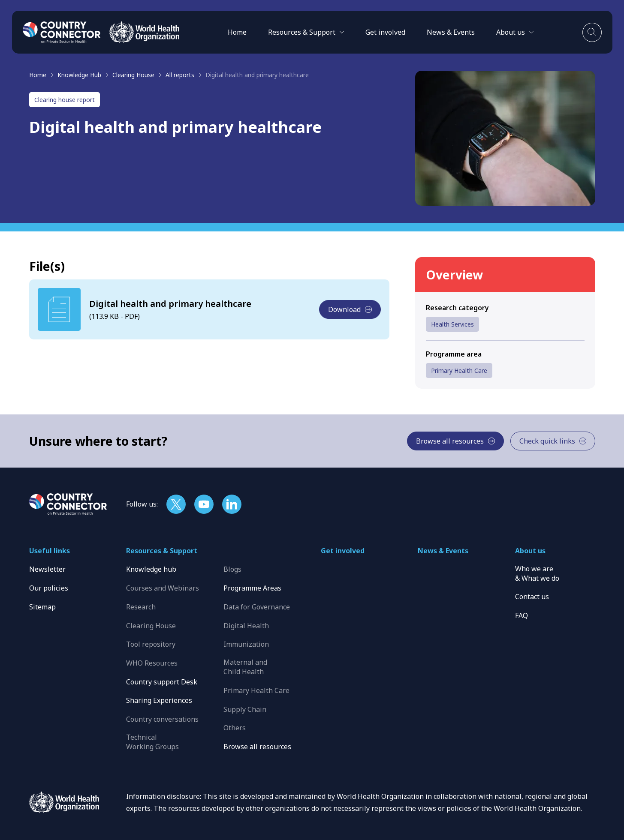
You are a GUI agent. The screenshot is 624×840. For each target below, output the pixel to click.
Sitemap (42, 607)
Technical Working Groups (152, 742)
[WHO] (144, 32)
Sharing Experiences (159, 700)
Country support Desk (162, 682)
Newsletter (47, 569)
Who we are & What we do (537, 573)
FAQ (522, 615)
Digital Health (246, 626)
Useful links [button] (50, 551)
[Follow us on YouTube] (204, 504)
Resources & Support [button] (162, 551)
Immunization (246, 644)
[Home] (62, 32)
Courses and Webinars (163, 588)
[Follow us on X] (176, 504)
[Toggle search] (592, 32)
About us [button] (530, 551)
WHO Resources (152, 663)
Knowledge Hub (79, 75)
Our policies (49, 588)
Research (141, 607)
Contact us (532, 597)
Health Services (452, 324)
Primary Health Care (459, 370)
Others (235, 728)
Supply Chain (245, 709)
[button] (306, 32)
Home (237, 32)
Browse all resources (257, 747)
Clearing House (133, 75)
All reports (180, 75)
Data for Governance (257, 607)
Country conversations (162, 719)
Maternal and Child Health (245, 667)
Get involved (385, 32)
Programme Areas (252, 588)
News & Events (451, 32)
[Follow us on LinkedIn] (232, 504)
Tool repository (151, 644)
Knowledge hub (151, 569)
